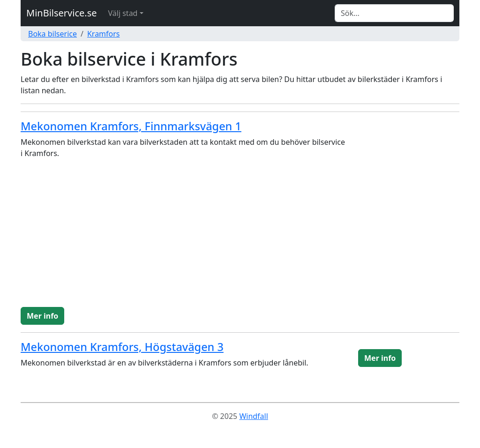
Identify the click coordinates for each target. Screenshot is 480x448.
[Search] (394, 13)
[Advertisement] (240, 237)
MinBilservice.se (62, 13)
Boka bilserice (52, 34)
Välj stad (123, 13)
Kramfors (104, 34)
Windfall (253, 416)
